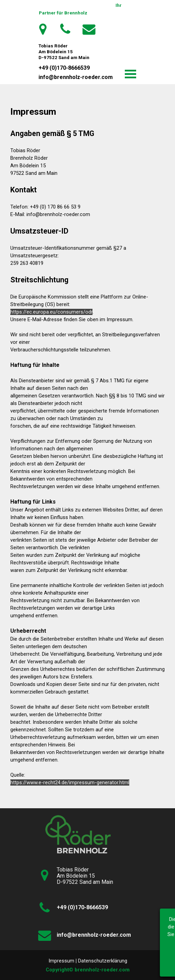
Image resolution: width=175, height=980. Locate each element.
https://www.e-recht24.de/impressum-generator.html (70, 782)
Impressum (61, 961)
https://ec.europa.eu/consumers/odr (51, 312)
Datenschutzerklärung (103, 961)
